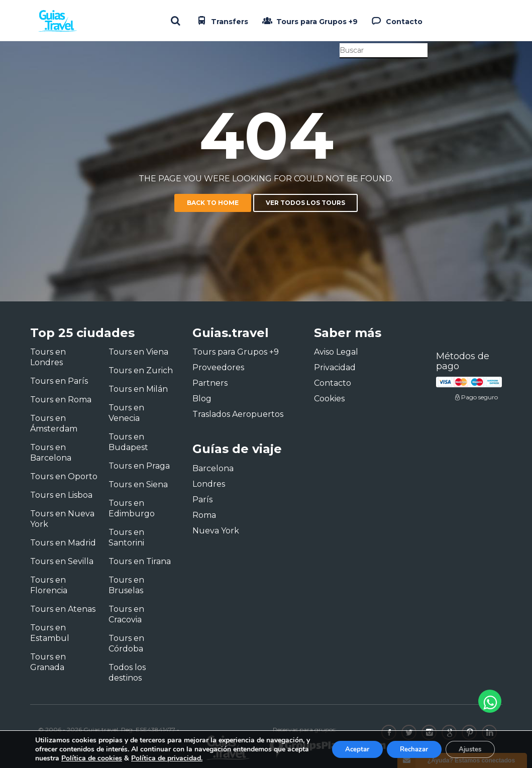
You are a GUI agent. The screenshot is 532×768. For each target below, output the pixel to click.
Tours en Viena (138, 352)
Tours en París (59, 381)
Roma (204, 515)
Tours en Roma (61, 400)
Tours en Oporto (64, 476)
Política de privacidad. (245, 758)
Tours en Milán (138, 389)
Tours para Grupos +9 (309, 21)
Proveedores (218, 367)
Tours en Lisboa (61, 495)
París (202, 500)
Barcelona (213, 468)
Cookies (329, 399)
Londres (209, 484)
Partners (210, 383)
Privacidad (335, 367)
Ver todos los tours (305, 203)
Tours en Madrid (63, 543)
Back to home (213, 203)
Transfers (222, 21)
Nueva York (216, 531)
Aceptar (345, 749)
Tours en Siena (138, 484)
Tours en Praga (139, 466)
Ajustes (468, 749)
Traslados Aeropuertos (238, 414)
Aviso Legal (336, 352)
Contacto (396, 21)
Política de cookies (170, 758)
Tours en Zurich (141, 370)
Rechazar (406, 749)
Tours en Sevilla (62, 561)
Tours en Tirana (140, 561)
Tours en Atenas (63, 609)
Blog (202, 399)
